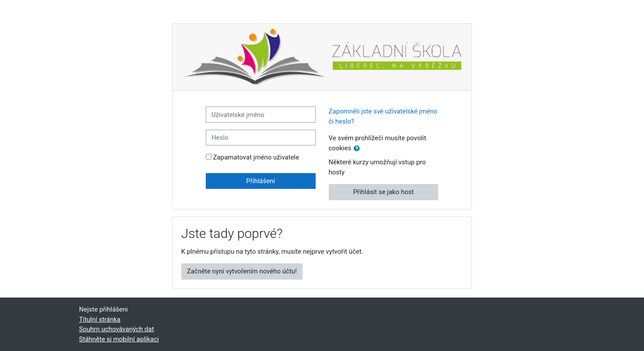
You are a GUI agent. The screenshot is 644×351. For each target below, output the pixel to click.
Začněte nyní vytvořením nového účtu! (242, 271)
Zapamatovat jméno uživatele (256, 157)
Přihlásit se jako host (383, 192)
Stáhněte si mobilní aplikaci (119, 339)
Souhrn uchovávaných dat (117, 329)
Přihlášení (260, 181)
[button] (359, 149)
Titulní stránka (100, 319)
